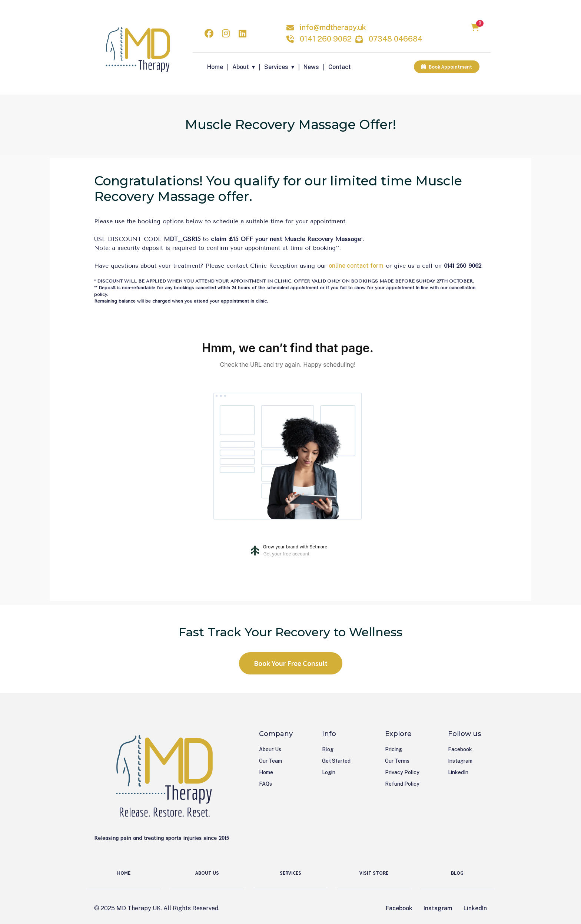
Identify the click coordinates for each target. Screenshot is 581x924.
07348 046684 (396, 39)
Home (215, 67)
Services (276, 67)
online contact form (356, 266)
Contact (340, 67)
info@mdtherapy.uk (333, 27)
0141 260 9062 (326, 39)
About (241, 67)
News (311, 67)
